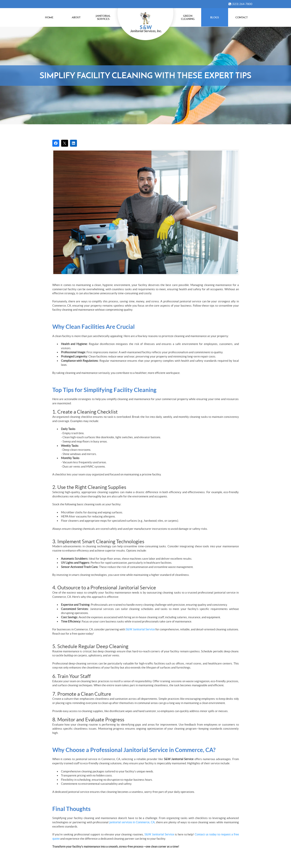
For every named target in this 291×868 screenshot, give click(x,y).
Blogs (215, 17)
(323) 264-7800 (240, 4)
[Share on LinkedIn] (73, 143)
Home (49, 17)
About (76, 17)
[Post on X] (65, 143)
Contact (242, 17)
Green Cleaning (188, 17)
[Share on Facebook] (56, 143)
